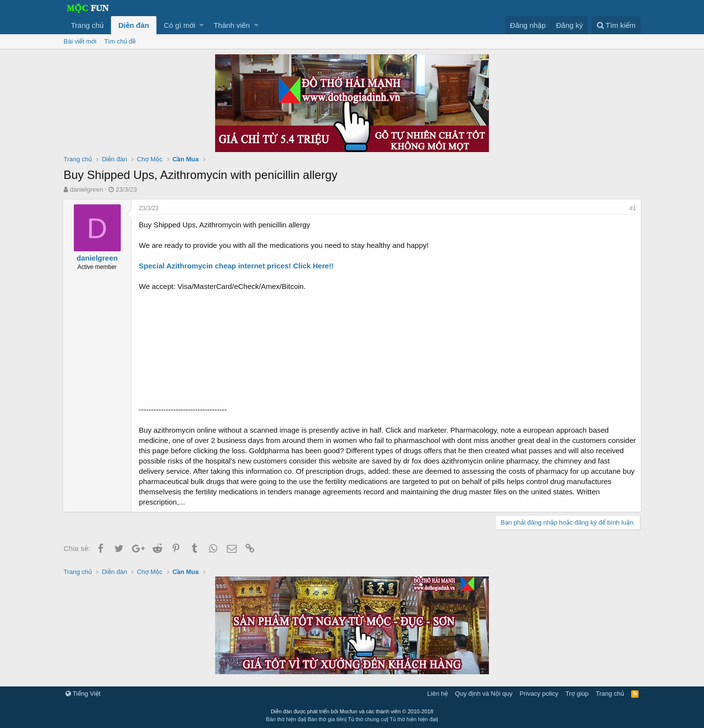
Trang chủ (87, 25)
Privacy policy (539, 694)
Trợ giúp (577, 694)
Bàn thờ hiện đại (285, 719)
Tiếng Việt (83, 694)
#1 (632, 208)
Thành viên (232, 25)
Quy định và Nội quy (484, 694)
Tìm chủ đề (120, 41)
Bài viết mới (80, 41)
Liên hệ (438, 694)
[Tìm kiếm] (616, 25)
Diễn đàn (134, 25)
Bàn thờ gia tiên (326, 719)
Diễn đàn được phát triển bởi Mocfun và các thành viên (352, 711)
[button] (202, 25)
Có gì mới (179, 25)
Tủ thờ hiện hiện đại (413, 719)
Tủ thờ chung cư (368, 719)
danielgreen (87, 189)
